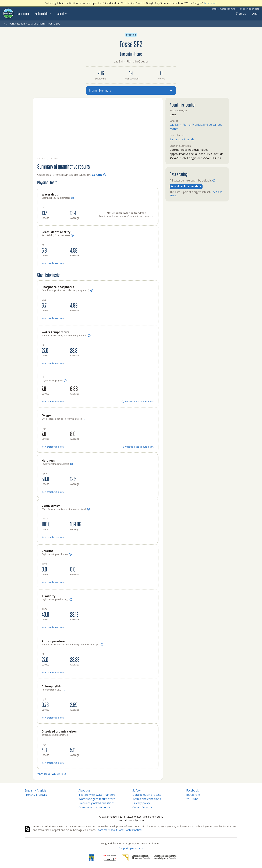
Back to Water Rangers (224, 9)
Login (255, 13)
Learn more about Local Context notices (120, 830)
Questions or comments (94, 807)
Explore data (43, 13)
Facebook (193, 790)
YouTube (192, 799)
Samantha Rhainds (182, 139)
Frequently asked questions (97, 803)
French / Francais (36, 795)
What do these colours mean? (138, 402)
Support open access (131, 848)
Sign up (241, 13)
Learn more (211, 3)
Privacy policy (141, 803)
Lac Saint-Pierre (37, 24)
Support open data (250, 9)
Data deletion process (147, 795)
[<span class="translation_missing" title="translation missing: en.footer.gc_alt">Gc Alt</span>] (110, 858)
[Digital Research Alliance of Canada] (149, 858)
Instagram (193, 795)
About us (84, 790)
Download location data (186, 186)
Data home (23, 13)
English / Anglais (36, 790)
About (62, 13)
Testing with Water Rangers (97, 795)
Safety (137, 790)
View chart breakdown (53, 263)
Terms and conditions (147, 799)
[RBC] (92, 858)
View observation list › (52, 774)
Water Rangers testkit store (97, 799)
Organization (18, 24)
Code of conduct (143, 807)
